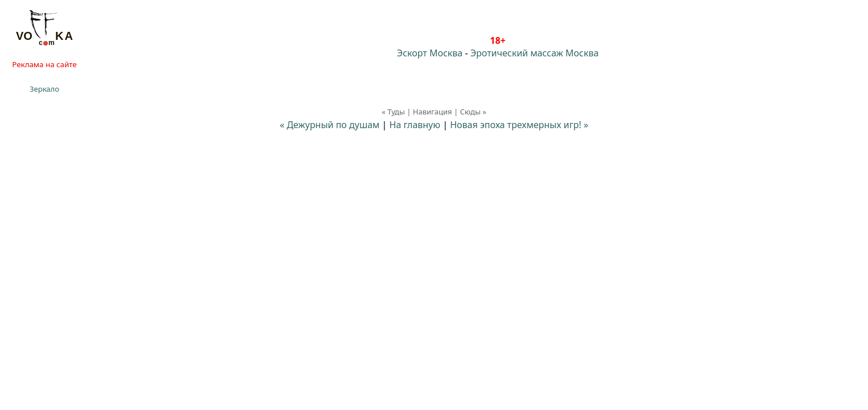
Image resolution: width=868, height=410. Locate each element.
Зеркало (44, 89)
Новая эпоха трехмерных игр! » (519, 125)
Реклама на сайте (44, 64)
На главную (415, 125)
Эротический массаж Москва (535, 53)
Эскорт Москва (430, 53)
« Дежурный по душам (329, 125)
